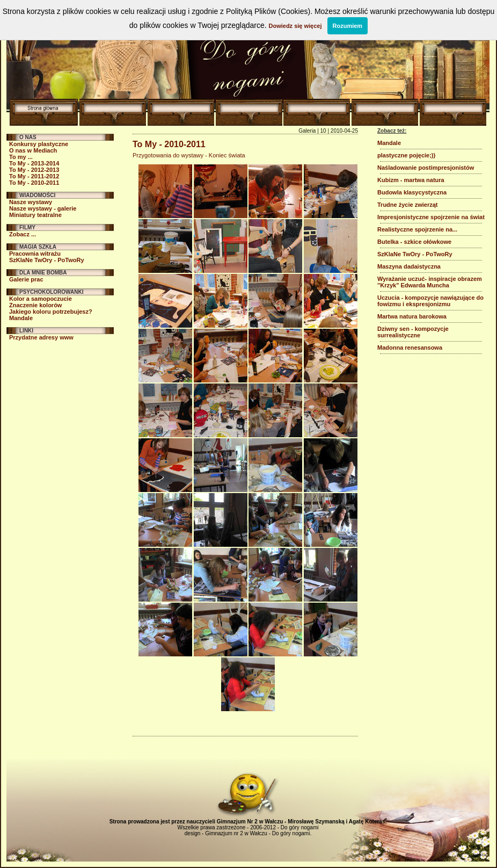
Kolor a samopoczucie (41, 299)
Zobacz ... (23, 234)
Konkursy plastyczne (39, 144)
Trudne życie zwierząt (407, 205)
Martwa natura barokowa (412, 316)
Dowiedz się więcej (295, 26)
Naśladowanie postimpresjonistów (426, 168)
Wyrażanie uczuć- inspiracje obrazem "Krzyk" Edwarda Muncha (430, 282)
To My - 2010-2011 (34, 183)
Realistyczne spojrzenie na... (417, 229)
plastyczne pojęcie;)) (406, 155)
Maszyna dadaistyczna (409, 266)
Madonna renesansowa (410, 348)
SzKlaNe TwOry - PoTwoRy (47, 260)
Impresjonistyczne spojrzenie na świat (431, 217)
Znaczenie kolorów (35, 305)
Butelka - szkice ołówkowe (414, 242)
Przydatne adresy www (41, 337)
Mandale (21, 318)
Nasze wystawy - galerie (43, 208)
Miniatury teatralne (35, 215)
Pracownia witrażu (35, 254)
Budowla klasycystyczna (412, 192)
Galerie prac (26, 279)
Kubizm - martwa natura (411, 180)
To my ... (21, 157)
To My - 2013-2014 (34, 163)
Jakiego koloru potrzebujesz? (51, 312)
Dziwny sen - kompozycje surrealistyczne (413, 332)
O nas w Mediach (33, 150)
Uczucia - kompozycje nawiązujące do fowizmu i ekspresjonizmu (430, 301)
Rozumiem (348, 26)
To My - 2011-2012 (34, 176)
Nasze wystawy (31, 202)
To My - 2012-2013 (34, 170)
